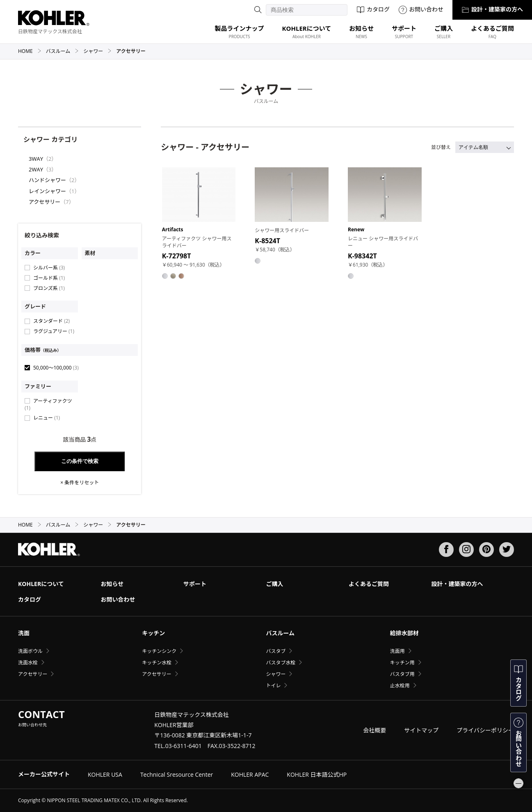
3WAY (36, 159)
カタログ (373, 9)
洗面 (24, 633)
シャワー (97, 51)
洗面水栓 (28, 663)
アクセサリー (45, 202)
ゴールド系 (49, 278)
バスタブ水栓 (281, 663)
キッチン (153, 633)
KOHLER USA (105, 774)
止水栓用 (400, 685)
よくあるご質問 (369, 584)
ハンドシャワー (47, 180)
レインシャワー (47, 191)
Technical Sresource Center (177, 774)
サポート (195, 584)
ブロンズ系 (49, 288)
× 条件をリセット (80, 483)
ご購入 (274, 584)
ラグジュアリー (54, 331)
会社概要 (374, 730)
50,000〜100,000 (56, 368)
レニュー (47, 418)
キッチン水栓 (157, 663)
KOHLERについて (41, 584)
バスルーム (63, 51)
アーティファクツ (48, 404)
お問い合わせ (421, 9)
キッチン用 (402, 663)
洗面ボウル (30, 651)
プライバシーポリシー (485, 730)
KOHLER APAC (250, 774)
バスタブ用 (402, 674)
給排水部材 (404, 633)
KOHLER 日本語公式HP (317, 774)
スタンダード (51, 321)
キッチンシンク (159, 651)
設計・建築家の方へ (492, 9)
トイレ (273, 685)
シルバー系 (49, 268)
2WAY (36, 169)
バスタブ (276, 651)
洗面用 (397, 651)
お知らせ (112, 584)
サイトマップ (421, 730)
